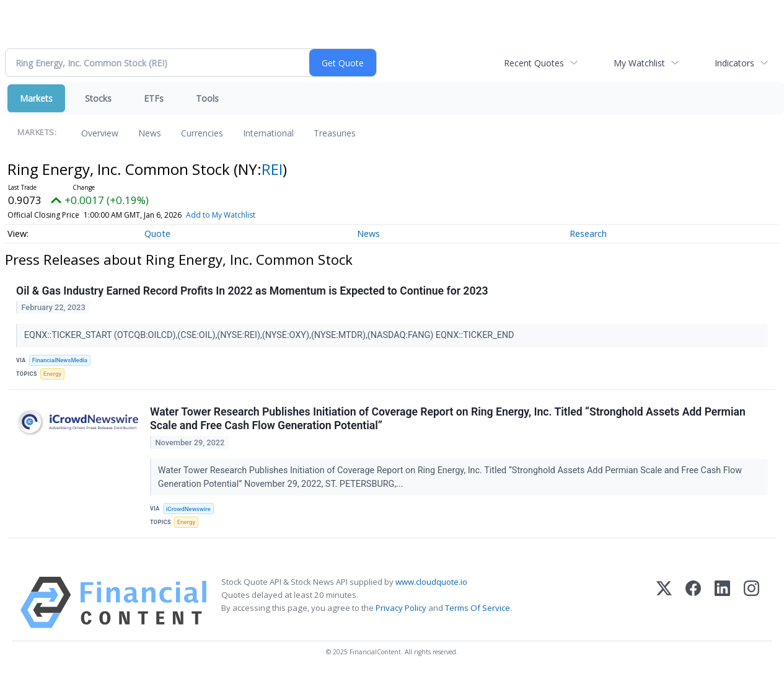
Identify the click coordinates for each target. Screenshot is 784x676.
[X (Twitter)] (664, 603)
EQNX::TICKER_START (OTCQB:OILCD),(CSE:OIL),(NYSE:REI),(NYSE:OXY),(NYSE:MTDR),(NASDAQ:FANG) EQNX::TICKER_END (270, 335)
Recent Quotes (534, 63)
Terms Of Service (478, 608)
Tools (207, 98)
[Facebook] (693, 603)
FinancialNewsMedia (60, 360)
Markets (36, 98)
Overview (100, 133)
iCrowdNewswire (188, 509)
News (150, 133)
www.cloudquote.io (431, 582)
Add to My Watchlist (221, 215)
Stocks (98, 98)
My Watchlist (639, 63)
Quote (157, 233)
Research (588, 233)
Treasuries (335, 133)
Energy (52, 374)
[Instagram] (751, 603)
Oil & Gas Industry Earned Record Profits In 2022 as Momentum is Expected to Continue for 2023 (252, 291)
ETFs (154, 98)
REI (272, 169)
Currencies (202, 133)
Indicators (734, 63)
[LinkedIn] (722, 603)
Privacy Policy (401, 608)
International (268, 133)
